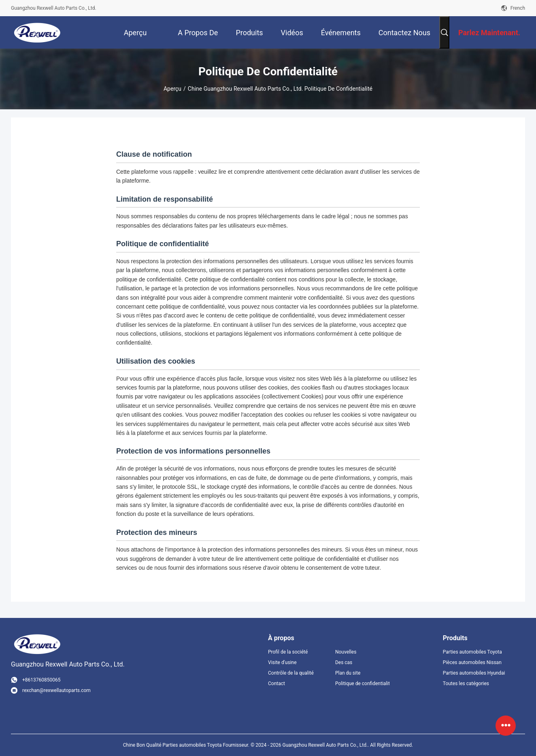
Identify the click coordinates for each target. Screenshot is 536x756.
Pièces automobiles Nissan (472, 662)
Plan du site (348, 673)
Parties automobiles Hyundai (474, 673)
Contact (277, 684)
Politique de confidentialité (362, 684)
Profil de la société (288, 652)
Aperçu (172, 89)
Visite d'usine (282, 662)
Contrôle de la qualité (291, 673)
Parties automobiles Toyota (472, 652)
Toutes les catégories (466, 684)
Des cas (344, 662)
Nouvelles (346, 652)
